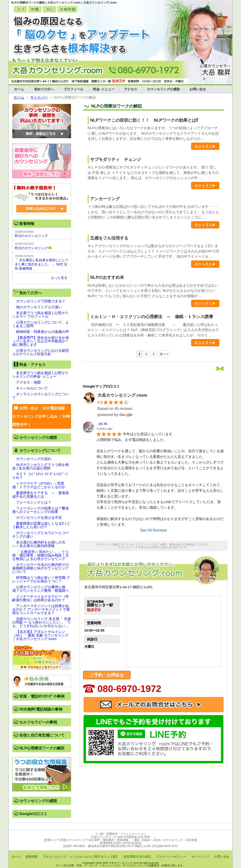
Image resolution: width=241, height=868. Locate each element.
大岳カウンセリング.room (122, 395)
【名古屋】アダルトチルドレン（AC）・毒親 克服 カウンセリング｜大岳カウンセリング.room (40, 635)
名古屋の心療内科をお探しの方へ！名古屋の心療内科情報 (39, 544)
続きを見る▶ (205, 146)
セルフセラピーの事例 (38, 722)
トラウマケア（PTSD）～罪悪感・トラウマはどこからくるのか (39, 485)
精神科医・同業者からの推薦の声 (42, 332)
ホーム (19, 89)
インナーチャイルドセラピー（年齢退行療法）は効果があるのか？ (41, 598)
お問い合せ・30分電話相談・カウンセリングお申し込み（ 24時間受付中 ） (41, 416)
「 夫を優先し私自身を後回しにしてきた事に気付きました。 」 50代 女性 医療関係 (42, 264)
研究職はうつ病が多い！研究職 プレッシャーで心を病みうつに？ (41, 579)
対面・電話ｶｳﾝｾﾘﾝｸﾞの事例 (42, 696)
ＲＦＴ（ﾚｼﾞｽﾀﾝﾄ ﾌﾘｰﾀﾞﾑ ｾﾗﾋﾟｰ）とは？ (41, 476)
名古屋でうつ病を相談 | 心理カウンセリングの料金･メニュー (40, 375)
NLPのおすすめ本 (107, 277)
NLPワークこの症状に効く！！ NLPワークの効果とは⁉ (144, 120)
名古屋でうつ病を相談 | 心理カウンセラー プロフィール (40, 315)
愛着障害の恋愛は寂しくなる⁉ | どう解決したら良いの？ (41, 525)
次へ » (164, 354)
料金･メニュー (104, 89)
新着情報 (27, 224)
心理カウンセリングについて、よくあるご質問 (41, 324)
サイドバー (39, 97)
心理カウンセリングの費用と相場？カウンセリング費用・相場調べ (40, 589)
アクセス (131, 89)
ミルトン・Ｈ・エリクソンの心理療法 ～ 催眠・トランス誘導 (152, 317)
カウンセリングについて (40, 450)
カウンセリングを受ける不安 (39, 518)
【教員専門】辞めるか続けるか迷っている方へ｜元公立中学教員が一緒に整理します (41, 341)
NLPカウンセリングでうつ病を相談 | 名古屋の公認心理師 (40, 466)
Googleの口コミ (33, 814)
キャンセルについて (32, 388)
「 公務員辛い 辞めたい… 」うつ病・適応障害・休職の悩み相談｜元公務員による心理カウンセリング (40, 555)
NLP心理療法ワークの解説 (42, 748)
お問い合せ (198, 89)
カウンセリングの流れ (34, 459)
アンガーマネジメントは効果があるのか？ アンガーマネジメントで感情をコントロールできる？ (41, 609)
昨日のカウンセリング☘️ (33, 248)
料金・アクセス (32, 365)
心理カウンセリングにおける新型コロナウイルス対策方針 (41, 352)
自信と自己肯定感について (42, 735)
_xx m (102, 424)
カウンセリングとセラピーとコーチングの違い (41, 535)
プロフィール (73, 89)
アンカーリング (105, 199)
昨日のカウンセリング (31, 236)
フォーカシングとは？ (34, 502)
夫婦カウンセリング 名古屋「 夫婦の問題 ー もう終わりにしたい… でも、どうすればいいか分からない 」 (42, 622)
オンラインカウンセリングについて (41, 396)
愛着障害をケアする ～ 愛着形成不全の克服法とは (41, 495)
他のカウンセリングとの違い (39, 307)
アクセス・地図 (28, 382)
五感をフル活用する (109, 238)
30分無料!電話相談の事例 (41, 709)
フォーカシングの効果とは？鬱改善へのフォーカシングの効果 (41, 510)
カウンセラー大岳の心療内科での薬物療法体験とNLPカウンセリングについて (41, 568)
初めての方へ (44, 89)
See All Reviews (154, 530)
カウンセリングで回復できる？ (41, 301)
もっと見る (59, 278)
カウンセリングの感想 (163, 89)
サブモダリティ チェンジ (116, 160)
